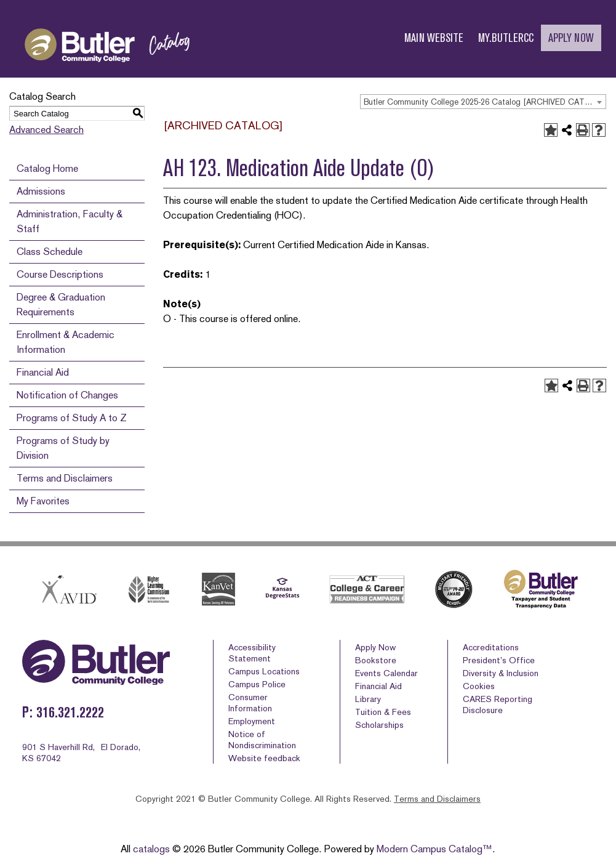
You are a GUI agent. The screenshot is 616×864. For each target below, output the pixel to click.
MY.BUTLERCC (506, 38)
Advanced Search (46, 130)
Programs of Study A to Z (72, 418)
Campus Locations (264, 671)
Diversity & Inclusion (501, 673)
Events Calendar (386, 673)
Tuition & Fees (383, 712)
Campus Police (257, 684)
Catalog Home (47, 168)
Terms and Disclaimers (65, 478)
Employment (252, 721)
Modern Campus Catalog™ (434, 849)
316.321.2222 (70, 712)
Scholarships (379, 725)
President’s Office (499, 660)
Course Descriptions (60, 274)
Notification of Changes (67, 395)
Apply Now (375, 647)
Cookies (479, 686)
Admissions (41, 191)
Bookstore (376, 660)
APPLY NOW (571, 38)
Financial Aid (43, 372)
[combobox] (483, 102)
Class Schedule (50, 252)
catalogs (151, 849)
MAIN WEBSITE (434, 38)
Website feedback (264, 758)
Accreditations (491, 647)
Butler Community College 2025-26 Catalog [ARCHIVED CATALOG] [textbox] (485, 102)
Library (368, 699)
